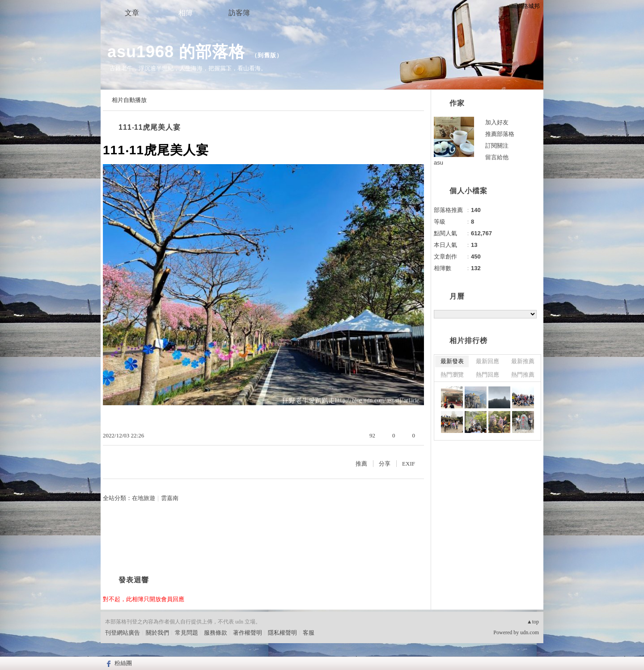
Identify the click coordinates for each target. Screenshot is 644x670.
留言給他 (497, 157)
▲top (533, 622)
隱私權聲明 (282, 633)
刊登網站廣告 (123, 633)
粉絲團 (123, 663)
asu (439, 163)
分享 (385, 464)
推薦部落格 (500, 134)
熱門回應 (487, 375)
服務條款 (216, 633)
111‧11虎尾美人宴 (150, 127)
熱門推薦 (523, 375)
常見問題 (186, 633)
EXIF (409, 464)
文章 (132, 13)
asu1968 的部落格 (176, 52)
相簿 (186, 13)
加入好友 (497, 122)
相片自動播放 (129, 100)
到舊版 (267, 55)
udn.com (530, 632)
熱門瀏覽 (452, 375)
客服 (309, 633)
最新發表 (452, 361)
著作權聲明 (248, 633)
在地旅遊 (144, 498)
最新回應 (487, 361)
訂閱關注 (497, 146)
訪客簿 (239, 13)
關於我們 (157, 633)
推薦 (361, 464)
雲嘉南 (170, 498)
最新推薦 (523, 361)
